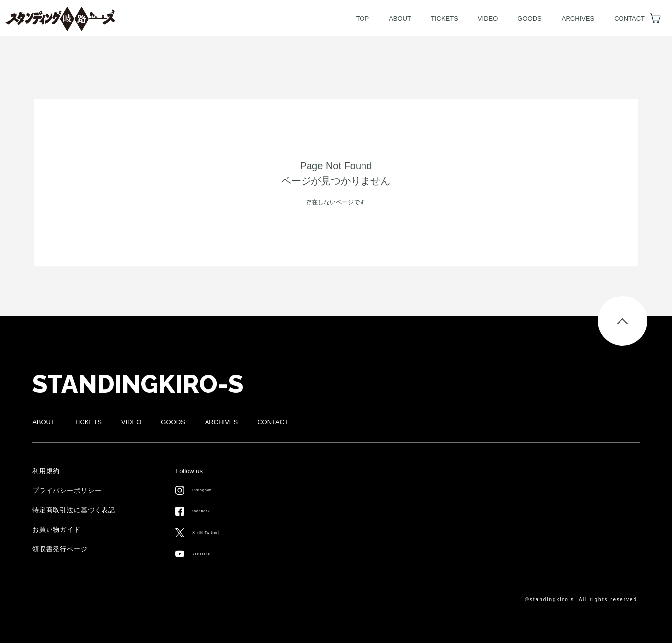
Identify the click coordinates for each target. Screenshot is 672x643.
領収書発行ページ (60, 549)
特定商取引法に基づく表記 (74, 510)
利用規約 (46, 471)
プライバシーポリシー (67, 490)
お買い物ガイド (56, 529)
